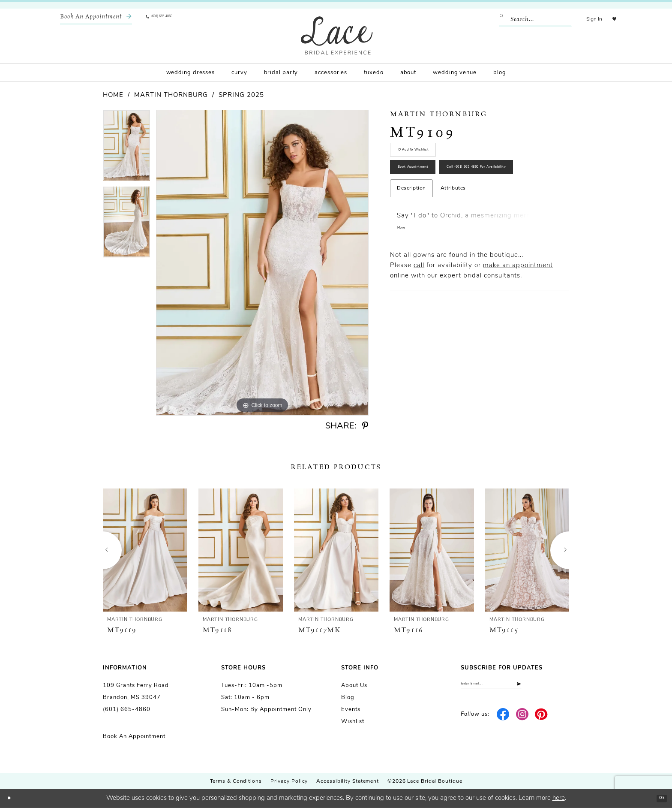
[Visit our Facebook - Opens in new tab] (503, 721)
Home (113, 95)
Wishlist (353, 722)
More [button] (405, 286)
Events (351, 710)
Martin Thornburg (171, 95)
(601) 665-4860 (127, 710)
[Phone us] (171, 19)
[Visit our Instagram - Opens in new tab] (522, 721)
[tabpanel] (126, 148)
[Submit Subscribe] (562, 687)
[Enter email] (515, 687)
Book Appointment (430, 188)
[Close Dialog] (13, 799)
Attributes (453, 244)
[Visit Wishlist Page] (610, 19)
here (559, 798)
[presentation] (145, 550)
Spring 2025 (241, 95)
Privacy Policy (289, 781)
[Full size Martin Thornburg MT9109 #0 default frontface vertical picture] (262, 263)
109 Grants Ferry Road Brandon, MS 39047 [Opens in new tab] (136, 692)
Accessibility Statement (348, 781)
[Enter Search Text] (527, 19)
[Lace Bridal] (337, 35)
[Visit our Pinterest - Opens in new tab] (541, 721)
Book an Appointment (134, 737)
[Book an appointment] (96, 19)
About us (354, 686)
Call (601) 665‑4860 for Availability (457, 219)
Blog (348, 698)
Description (411, 244)
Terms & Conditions (236, 781)
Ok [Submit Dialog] (658, 798)
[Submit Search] (496, 19)
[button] (586, 19)
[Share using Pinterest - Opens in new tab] (365, 426)
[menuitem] (96, 19)
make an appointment (518, 324)
